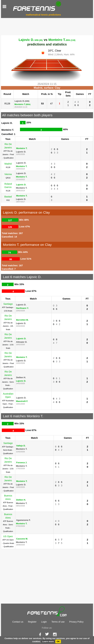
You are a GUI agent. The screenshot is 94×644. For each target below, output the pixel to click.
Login (44, 622)
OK (58, 641)
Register (32, 622)
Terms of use (58, 622)
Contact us (18, 622)
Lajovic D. (31, 40)
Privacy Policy (76, 622)
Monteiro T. (62, 40)
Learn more (48, 641)
